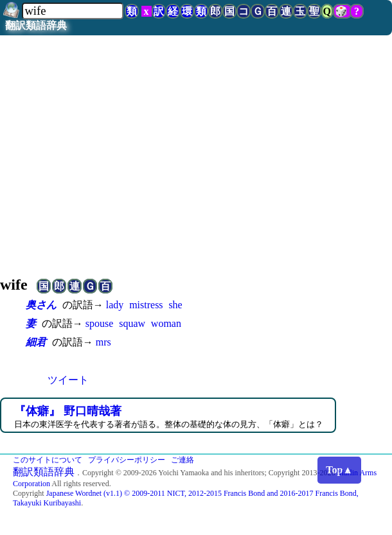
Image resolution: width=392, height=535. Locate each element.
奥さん (41, 305)
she (175, 305)
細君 (36, 342)
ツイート (68, 380)
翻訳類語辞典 (36, 25)
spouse (100, 323)
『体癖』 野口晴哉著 (68, 411)
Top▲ (339, 470)
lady (115, 305)
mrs (103, 342)
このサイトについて (48, 460)
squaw (132, 323)
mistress (146, 305)
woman (166, 323)
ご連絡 (183, 460)
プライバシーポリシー (127, 460)
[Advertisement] (196, 162)
